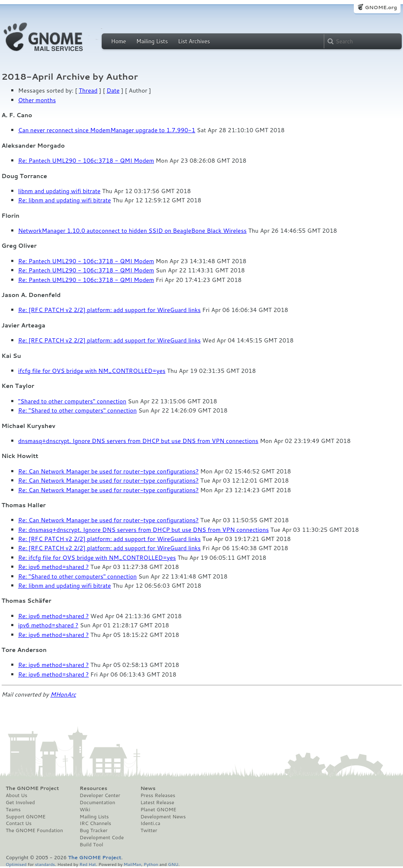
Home (119, 41)
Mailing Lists (152, 41)
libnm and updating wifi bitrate (60, 191)
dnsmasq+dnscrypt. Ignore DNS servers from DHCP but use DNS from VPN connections (138, 441)
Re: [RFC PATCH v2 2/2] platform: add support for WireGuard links (110, 310)
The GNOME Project (33, 788)
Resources (93, 788)
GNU (173, 864)
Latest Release (157, 803)
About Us (17, 795)
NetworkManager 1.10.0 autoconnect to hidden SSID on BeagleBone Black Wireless (133, 231)
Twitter (149, 830)
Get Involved (20, 803)
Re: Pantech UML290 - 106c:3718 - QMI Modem (86, 161)
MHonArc (63, 694)
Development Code (102, 838)
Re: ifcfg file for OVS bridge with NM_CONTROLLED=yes (97, 558)
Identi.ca (150, 823)
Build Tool (91, 845)
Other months (37, 100)
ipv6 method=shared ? (48, 625)
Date (113, 91)
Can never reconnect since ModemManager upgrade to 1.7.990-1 (107, 130)
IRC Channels (95, 823)
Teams (13, 810)
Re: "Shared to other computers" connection (78, 410)
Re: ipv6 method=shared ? (54, 567)
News (148, 788)
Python (151, 864)
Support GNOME (26, 817)
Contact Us (19, 823)
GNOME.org (381, 7)
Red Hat (88, 864)
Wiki (85, 810)
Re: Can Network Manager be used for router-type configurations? (109, 471)
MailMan (133, 864)
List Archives (194, 41)
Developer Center (100, 795)
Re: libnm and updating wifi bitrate (65, 200)
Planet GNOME (158, 810)
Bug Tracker (94, 830)
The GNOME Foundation (35, 830)
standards (45, 864)
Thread (88, 91)
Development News (163, 817)
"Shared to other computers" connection (72, 401)
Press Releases (158, 795)
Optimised (16, 864)
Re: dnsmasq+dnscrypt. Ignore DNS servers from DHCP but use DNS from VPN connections (144, 530)
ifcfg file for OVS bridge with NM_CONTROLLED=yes (92, 371)
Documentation (97, 803)
